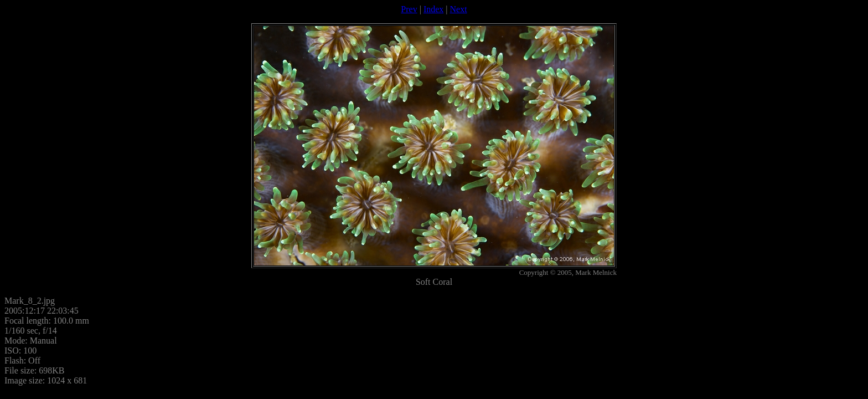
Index (433, 9)
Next (459, 9)
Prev (409, 9)
